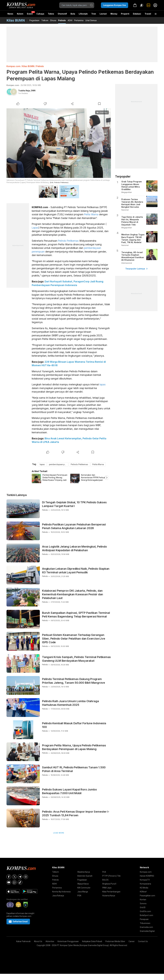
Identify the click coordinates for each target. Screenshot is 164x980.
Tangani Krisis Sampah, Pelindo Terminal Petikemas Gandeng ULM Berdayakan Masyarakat (76, 659)
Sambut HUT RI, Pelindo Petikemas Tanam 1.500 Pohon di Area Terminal (74, 769)
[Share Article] (72, 104)
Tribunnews (145, 923)
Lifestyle (83, 14)
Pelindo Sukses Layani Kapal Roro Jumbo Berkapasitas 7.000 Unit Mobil (69, 791)
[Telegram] (20, 877)
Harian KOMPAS (147, 876)
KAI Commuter (84, 888)
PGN (79, 896)
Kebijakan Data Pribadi (92, 941)
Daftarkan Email (18, 922)
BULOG (105, 880)
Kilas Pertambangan (111, 892)
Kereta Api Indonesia (61, 892)
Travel (148, 14)
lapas (103, 385)
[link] (148, 5)
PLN (104, 872)
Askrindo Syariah (85, 876)
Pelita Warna (91, 214)
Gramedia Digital (147, 931)
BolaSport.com (146, 915)
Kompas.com (13, 66)
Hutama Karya (109, 896)
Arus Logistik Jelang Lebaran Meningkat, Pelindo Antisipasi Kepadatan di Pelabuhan (74, 548)
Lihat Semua (91, 20)
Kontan (143, 900)
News (10, 14)
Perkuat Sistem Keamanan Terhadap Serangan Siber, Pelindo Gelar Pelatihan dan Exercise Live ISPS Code (74, 639)
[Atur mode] (142, 5)
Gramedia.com (146, 927)
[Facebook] (9, 877)
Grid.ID (143, 907)
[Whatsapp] (14, 882)
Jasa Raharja (58, 896)
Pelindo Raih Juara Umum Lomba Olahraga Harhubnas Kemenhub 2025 (70, 703)
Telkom (45, 20)
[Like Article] (18, 104)
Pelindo (62, 20)
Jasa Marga (83, 892)
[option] (51, 478)
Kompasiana (145, 884)
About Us (38, 941)
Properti (125, 14)
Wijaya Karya (83, 884)
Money (114, 14)
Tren (94, 14)
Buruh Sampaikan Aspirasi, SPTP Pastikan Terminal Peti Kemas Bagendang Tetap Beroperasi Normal (76, 615)
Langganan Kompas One (115, 5)
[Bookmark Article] (99, 104)
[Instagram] (26, 877)
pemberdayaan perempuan (59, 464)
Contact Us (143, 941)
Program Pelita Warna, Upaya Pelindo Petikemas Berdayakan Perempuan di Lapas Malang (74, 747)
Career (132, 941)
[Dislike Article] (45, 104)
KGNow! (143, 892)
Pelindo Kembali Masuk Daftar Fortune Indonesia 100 (74, 725)
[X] (14, 877)
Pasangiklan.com (147, 896)
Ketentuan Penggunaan (68, 941)
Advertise (50, 941)
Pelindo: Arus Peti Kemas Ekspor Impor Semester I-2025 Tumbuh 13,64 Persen (76, 813)
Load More (59, 833)
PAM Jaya (107, 888)
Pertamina (79, 20)
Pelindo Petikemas (68, 241)
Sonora (143, 903)
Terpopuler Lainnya (136, 269)
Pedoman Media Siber (115, 941)
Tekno (51, 14)
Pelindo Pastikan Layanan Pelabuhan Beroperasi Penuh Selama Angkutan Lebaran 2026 (74, 526)
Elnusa (53, 20)
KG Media (144, 888)
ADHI (70, 20)
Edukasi (137, 14)
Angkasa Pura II (109, 884)
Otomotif (62, 14)
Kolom (20, 14)
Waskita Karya (84, 872)
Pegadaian (34, 20)
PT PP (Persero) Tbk (111, 876)
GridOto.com (145, 911)
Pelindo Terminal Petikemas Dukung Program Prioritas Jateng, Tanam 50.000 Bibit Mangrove (74, 681)
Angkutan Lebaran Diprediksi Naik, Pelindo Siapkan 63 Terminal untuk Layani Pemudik (76, 571)
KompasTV (145, 880)
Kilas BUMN (28, 66)
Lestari (103, 15)
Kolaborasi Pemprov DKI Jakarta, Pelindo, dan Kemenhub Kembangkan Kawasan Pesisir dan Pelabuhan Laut (73, 594)
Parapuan (144, 919)
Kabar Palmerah (23, 941)
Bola (73, 14)
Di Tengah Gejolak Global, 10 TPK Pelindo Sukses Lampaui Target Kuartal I (74, 504)
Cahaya (40, 14)
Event (30, 14)
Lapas (35, 228)
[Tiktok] (20, 882)
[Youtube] (9, 882)
